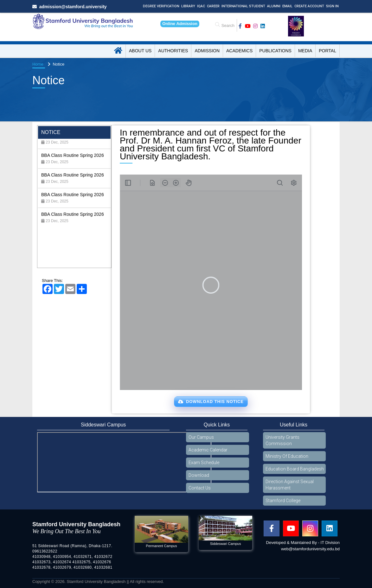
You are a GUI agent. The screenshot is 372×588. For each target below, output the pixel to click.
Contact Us (200, 488)
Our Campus (201, 437)
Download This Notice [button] (211, 402)
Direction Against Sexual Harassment (290, 485)
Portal (327, 51)
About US (140, 51)
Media (305, 51)
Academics (239, 51)
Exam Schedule (204, 463)
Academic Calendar (208, 450)
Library (188, 6)
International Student (243, 6)
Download (199, 475)
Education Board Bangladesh (295, 469)
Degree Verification (161, 6)
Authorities (173, 51)
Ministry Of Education (287, 456)
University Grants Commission (282, 440)
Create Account (309, 6)
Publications (275, 51)
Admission (207, 51)
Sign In (332, 6)
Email (287, 6)
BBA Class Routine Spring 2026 (73, 144)
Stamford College (283, 501)
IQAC (201, 6)
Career (213, 6)
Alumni (274, 6)
